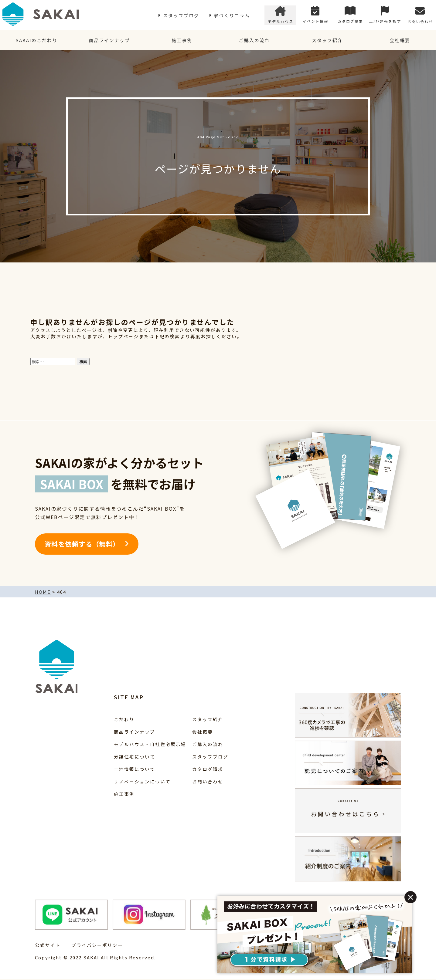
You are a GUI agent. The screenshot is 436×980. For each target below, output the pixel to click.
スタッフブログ (181, 15)
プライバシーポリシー (97, 946)
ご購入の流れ (254, 41)
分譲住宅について (135, 758)
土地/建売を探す (385, 15)
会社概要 (400, 41)
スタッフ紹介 (327, 41)
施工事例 (182, 41)
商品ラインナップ (109, 41)
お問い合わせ (420, 15)
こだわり (124, 720)
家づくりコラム (232, 15)
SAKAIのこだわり (36, 41)
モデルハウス (281, 15)
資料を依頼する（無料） (82, 545)
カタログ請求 (350, 15)
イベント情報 (315, 15)
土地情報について (135, 770)
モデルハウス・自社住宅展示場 (150, 745)
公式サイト (48, 946)
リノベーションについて (142, 783)
